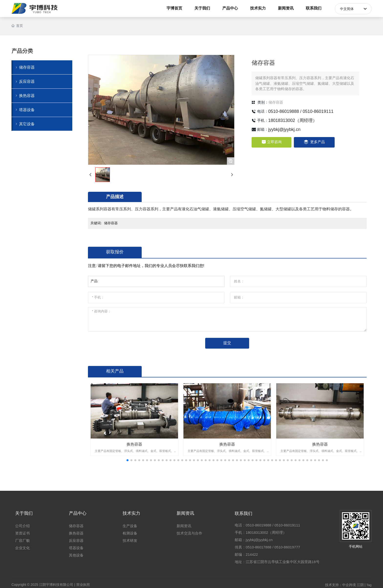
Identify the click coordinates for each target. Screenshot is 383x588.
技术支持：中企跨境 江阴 (344, 585)
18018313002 (282, 120)
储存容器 (276, 102)
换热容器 (134, 444)
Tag (369, 585)
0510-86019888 (284, 111)
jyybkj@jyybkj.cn (284, 129)
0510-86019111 (318, 111)
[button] (128, 460)
